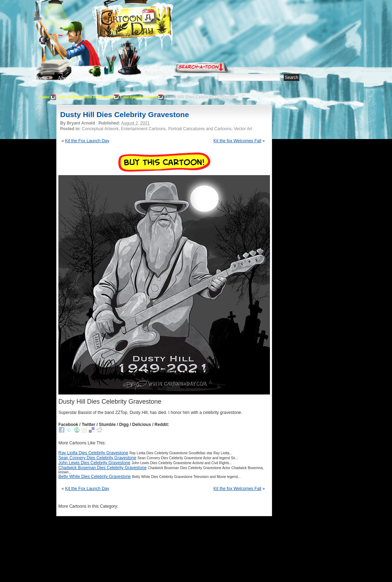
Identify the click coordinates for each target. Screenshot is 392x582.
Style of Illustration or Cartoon (85, 97)
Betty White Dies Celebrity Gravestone (95, 477)
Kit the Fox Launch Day (87, 141)
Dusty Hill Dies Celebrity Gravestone (125, 114)
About (64, 78)
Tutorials (120, 78)
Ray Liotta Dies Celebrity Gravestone (93, 453)
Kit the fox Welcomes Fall (237, 141)
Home (41, 78)
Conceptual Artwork (139, 97)
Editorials (91, 78)
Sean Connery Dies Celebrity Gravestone (97, 458)
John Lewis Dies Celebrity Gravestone (94, 463)
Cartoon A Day (151, 24)
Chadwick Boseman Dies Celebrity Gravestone (102, 468)
